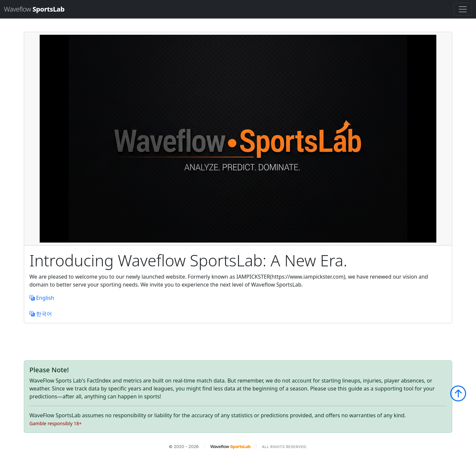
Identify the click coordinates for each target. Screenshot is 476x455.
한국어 (41, 314)
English (42, 298)
